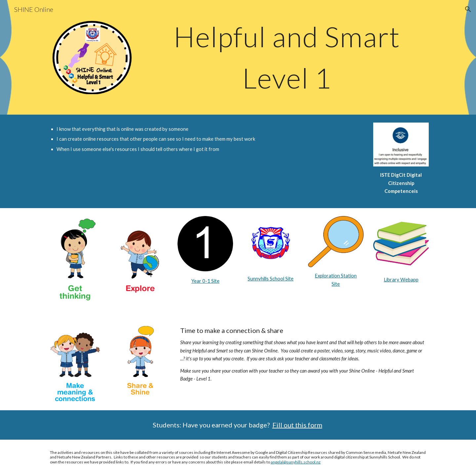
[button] (468, 9)
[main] (287, 57)
